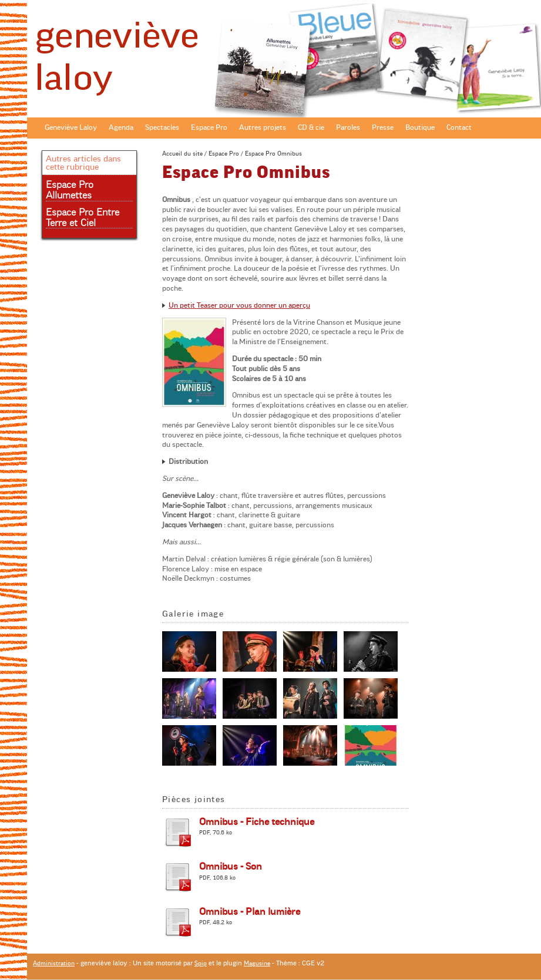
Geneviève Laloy (71, 127)
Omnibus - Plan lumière (250, 912)
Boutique (420, 127)
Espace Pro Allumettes (70, 190)
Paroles (348, 127)
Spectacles (162, 127)
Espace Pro (209, 127)
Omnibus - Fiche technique (257, 822)
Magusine (257, 963)
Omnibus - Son (231, 867)
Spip (201, 963)
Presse (383, 127)
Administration (54, 963)
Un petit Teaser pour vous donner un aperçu (239, 305)
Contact (459, 127)
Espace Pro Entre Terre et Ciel (83, 218)
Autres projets (263, 127)
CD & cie (311, 127)
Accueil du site (182, 154)
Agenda (121, 127)
